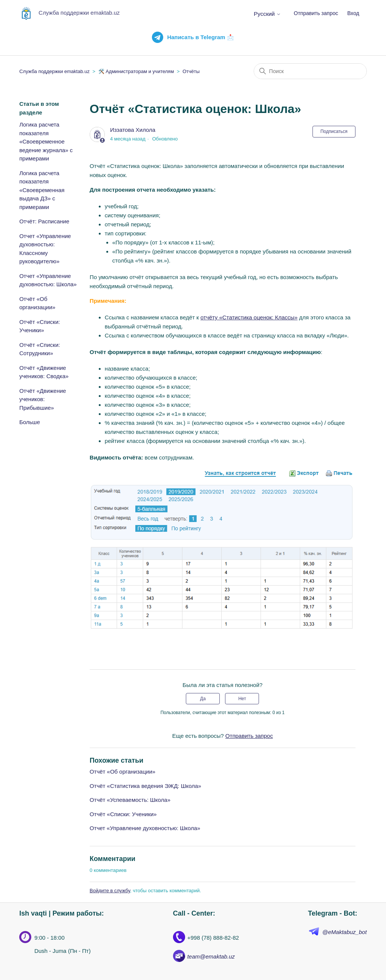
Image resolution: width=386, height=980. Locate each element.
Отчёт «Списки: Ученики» (40, 326)
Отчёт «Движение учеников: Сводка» (44, 372)
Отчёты (191, 71)
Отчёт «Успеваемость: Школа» (130, 800)
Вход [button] (353, 13)
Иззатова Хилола (133, 130)
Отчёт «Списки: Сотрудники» (40, 349)
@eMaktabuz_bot (345, 932)
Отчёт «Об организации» (37, 303)
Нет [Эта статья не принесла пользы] (242, 699)
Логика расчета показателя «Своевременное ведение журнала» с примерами (46, 141)
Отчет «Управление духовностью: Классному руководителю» (45, 249)
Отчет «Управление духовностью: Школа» (48, 280)
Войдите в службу (110, 891)
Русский (267, 14)
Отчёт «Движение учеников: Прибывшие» (43, 399)
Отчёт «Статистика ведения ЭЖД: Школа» (146, 786)
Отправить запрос (316, 13)
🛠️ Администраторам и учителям (136, 71)
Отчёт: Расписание (44, 221)
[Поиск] (310, 71)
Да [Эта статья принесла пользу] (203, 699)
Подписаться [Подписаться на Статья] (334, 131)
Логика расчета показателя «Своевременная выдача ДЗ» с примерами (42, 190)
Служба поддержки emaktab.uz (54, 71)
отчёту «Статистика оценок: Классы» (249, 317)
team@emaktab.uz (211, 956)
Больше (30, 422)
